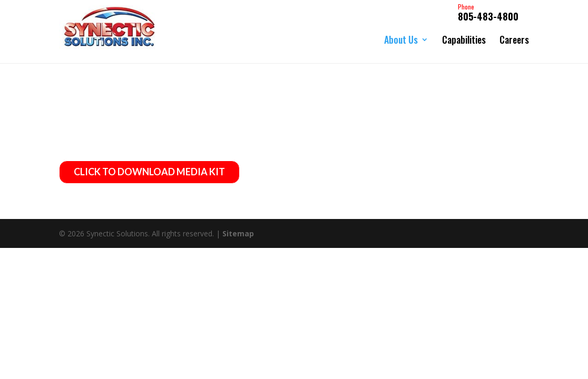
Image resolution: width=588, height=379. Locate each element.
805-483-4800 (488, 13)
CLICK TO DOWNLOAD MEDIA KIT (149, 173)
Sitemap (238, 235)
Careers (514, 39)
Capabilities (464, 39)
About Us (401, 39)
